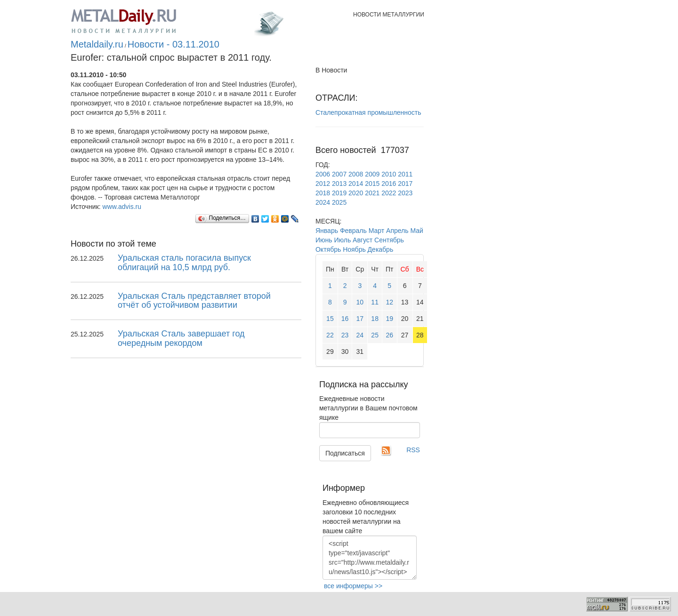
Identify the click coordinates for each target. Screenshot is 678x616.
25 (375, 335)
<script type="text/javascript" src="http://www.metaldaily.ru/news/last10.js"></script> (370, 558)
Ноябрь (354, 249)
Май (416, 231)
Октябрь (328, 249)
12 (389, 302)
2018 (323, 193)
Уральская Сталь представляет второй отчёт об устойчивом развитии (194, 301)
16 (345, 319)
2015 (372, 184)
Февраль (353, 231)
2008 (356, 174)
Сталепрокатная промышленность (368, 112)
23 (345, 335)
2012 (323, 184)
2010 (389, 174)
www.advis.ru (122, 207)
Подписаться (345, 453)
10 (360, 302)
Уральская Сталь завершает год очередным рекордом (181, 338)
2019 (339, 193)
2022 (389, 193)
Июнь (324, 240)
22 (330, 335)
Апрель (397, 231)
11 (375, 302)
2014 (356, 184)
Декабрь (381, 249)
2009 (372, 174)
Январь (327, 231)
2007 (339, 174)
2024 (323, 202)
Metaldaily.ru (97, 44)
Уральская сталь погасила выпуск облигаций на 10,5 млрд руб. (184, 263)
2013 (339, 184)
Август (363, 240)
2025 (339, 202)
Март (377, 231)
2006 (323, 174)
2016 (389, 184)
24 (360, 335)
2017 (405, 184)
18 (375, 319)
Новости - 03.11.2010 (174, 44)
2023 (405, 193)
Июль (342, 240)
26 (389, 335)
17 (360, 319)
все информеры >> (353, 586)
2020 (356, 193)
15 (330, 319)
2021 (372, 193)
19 (389, 319)
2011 (405, 174)
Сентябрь (389, 240)
